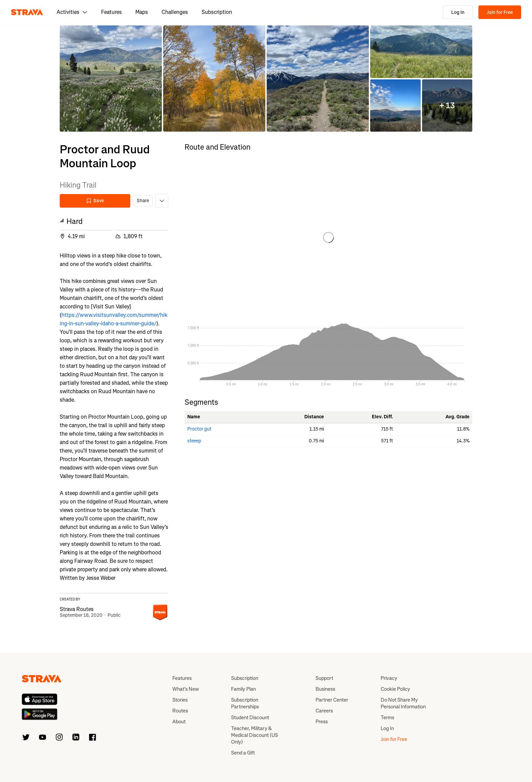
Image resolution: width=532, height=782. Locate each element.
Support (324, 678)
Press (322, 722)
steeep (194, 441)
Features (111, 12)
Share (143, 201)
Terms (387, 718)
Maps (142, 12)
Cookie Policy (395, 689)
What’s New (186, 689)
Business (325, 689)
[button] (111, 79)
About (179, 722)
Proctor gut (199, 429)
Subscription (217, 12)
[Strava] (27, 12)
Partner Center (332, 700)
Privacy (389, 678)
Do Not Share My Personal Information (403, 703)
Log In (458, 12)
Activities (72, 12)
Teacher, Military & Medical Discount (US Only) (254, 735)
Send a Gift (243, 753)
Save (95, 201)
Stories (180, 700)
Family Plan (243, 689)
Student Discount (250, 718)
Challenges (175, 12)
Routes (180, 711)
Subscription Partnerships (245, 703)
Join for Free (500, 12)
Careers (324, 711)
